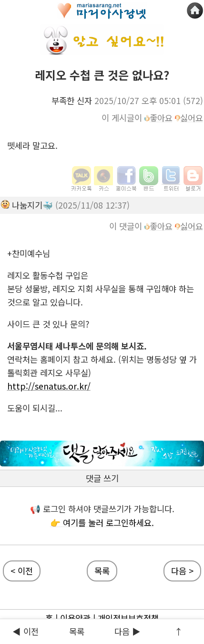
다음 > (182, 571)
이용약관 (75, 618)
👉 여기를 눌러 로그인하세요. (102, 523)
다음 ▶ (127, 631)
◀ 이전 (25, 631)
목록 (77, 631)
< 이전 (22, 571)
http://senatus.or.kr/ (49, 386)
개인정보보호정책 (128, 618)
